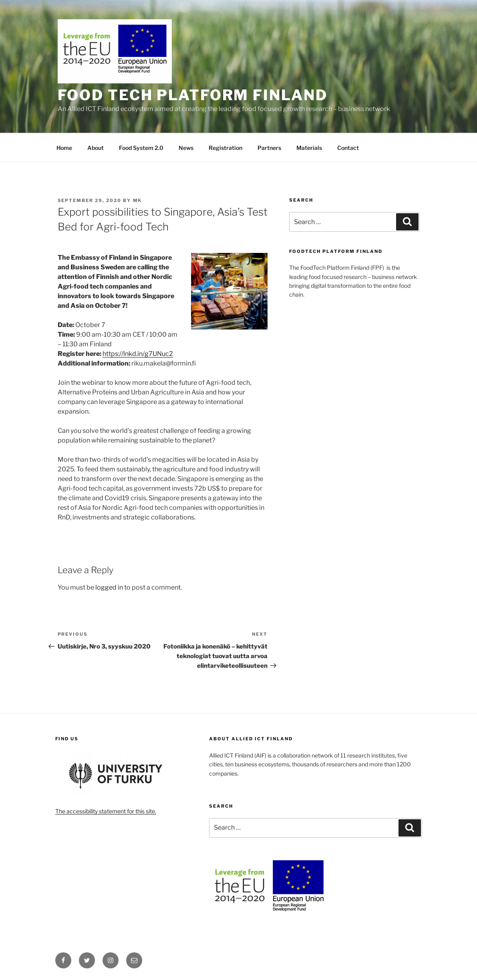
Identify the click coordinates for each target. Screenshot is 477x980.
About (96, 148)
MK (138, 200)
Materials (309, 148)
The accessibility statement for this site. (106, 811)
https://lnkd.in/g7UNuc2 (138, 354)
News (186, 148)
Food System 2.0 (141, 148)
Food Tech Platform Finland (193, 95)
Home (64, 148)
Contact (348, 148)
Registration (225, 148)
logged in (109, 587)
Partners (269, 148)
